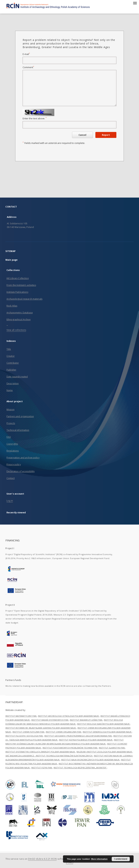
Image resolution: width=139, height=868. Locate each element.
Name (10, 390)
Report (106, 135)
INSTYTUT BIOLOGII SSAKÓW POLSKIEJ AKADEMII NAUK (104, 724)
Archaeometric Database (20, 313)
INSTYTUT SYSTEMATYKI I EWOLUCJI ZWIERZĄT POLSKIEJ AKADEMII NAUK (40, 752)
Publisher (11, 370)
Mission (10, 410)
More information (99, 859)
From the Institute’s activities (21, 285)
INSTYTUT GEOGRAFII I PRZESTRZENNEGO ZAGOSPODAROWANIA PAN (78, 736)
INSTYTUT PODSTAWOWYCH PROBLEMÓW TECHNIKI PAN (70, 748)
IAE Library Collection (18, 278)
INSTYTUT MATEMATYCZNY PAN (21, 716)
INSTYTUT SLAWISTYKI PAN (112, 748)
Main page (11, 260)
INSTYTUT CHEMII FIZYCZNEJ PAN (29, 732)
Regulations (13, 451)
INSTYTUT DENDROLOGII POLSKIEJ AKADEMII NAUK (107, 732)
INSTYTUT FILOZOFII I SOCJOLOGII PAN (24, 736)
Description (13, 383)
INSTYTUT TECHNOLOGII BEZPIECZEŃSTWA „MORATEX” (80, 768)
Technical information (18, 430)
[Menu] (135, 3)
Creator (11, 356)
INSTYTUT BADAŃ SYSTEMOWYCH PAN (50, 720)
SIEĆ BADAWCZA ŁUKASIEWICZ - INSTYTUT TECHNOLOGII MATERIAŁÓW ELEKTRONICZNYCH (49, 756)
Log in (10, 501)
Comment (28, 67)
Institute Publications (17, 292)
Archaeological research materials (24, 299)
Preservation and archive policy (23, 458)
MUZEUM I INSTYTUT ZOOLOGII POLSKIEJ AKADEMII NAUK (105, 752)
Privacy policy (14, 464)
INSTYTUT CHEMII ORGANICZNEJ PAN (64, 732)
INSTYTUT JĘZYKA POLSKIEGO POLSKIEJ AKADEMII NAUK (86, 740)
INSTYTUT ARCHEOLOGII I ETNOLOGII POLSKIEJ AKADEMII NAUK (69, 716)
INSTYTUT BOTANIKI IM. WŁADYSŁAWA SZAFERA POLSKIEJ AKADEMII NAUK (41, 728)
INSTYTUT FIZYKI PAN (42, 768)
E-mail (26, 54)
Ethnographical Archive (19, 319)
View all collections (16, 330)
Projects (11, 423)
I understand (121, 859)
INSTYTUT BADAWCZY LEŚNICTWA (86, 720)
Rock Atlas (12, 306)
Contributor (13, 363)
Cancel (82, 135)
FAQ (9, 437)
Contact (11, 478)
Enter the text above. (35, 118)
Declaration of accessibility (21, 471)
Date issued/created (17, 377)
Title (9, 349)
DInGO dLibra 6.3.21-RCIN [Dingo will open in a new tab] (42, 859)
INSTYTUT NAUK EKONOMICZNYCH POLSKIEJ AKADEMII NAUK (91, 760)
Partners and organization (20, 416)
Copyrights (12, 444)
